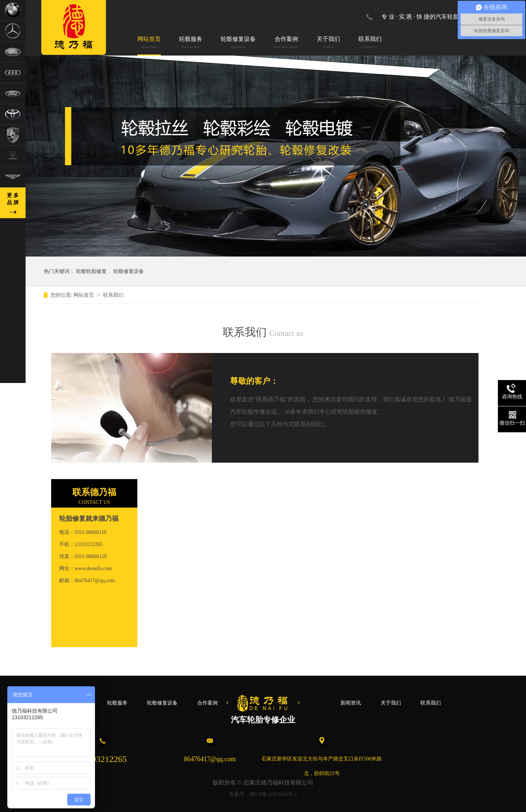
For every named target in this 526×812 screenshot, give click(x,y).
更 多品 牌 (13, 199)
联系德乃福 (94, 492)
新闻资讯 (351, 703)
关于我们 (328, 43)
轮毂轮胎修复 (91, 271)
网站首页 (149, 43)
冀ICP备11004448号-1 (273, 794)
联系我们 (370, 43)
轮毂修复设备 (238, 43)
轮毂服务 (191, 43)
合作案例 (286, 43)
